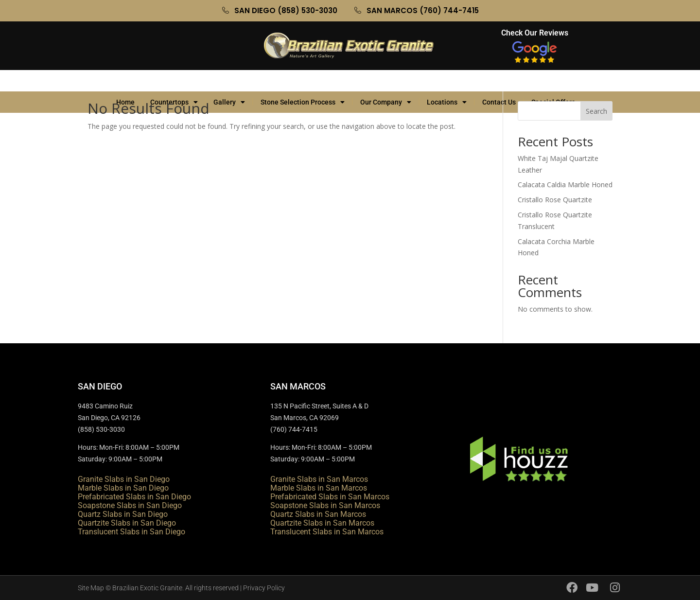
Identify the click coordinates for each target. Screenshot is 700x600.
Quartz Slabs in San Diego (123, 514)
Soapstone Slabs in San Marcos (325, 505)
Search (596, 111)
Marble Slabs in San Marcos (319, 488)
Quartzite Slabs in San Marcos (322, 523)
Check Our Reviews (535, 33)
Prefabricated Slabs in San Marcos (330, 497)
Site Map (91, 588)
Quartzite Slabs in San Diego (127, 523)
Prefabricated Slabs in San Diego (134, 497)
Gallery (229, 81)
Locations (447, 81)
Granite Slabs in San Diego (124, 479)
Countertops (174, 81)
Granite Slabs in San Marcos (319, 479)
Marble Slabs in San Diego (123, 488)
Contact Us (499, 81)
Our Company (386, 81)
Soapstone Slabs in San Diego (130, 505)
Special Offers (558, 81)
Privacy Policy (264, 588)
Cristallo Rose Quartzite (555, 200)
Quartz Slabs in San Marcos (318, 514)
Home (125, 81)
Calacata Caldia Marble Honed (565, 185)
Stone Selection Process (303, 81)
